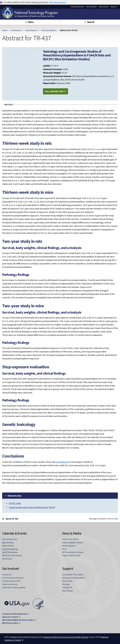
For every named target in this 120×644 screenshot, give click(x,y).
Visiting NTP (67, 587)
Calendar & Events (77, 7)
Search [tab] (91, 22)
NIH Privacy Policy (10, 623)
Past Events (7, 559)
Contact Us (7, 575)
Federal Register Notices (73, 542)
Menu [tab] (31, 22)
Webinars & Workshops (12, 555)
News (65, 549)
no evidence (62, 462)
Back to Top (12, 519)
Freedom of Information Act (15, 614)
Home (5, 30)
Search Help (67, 581)
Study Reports (31, 30)
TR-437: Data (15, 503)
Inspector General (10, 617)
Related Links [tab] (15, 496)
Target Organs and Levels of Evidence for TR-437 (32, 507)
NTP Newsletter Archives (73, 552)
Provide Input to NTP (11, 581)
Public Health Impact (71, 555)
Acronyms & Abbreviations (74, 578)
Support (114, 7)
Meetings (8, 543)
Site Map (66, 584)
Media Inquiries (69, 546)
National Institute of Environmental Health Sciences (66, 637)
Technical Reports (49, 30)
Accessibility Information (73, 575)
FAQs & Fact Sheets (70, 539)
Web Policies (68, 591)
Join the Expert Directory (13, 578)
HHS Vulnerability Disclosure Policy (18, 620)
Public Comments (10, 584)
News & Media (91, 7)
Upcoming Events (10, 539)
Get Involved (103, 7)
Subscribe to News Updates (14, 587)
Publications (16, 30)
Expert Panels (8, 546)
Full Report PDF (54, 91)
